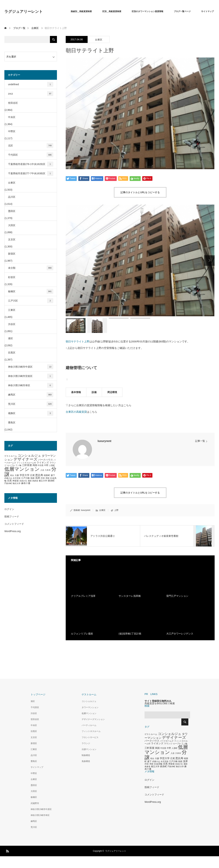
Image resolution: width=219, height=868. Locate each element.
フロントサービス (90, 737)
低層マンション (89, 713)
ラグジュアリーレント (24, 11)
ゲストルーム (89, 694)
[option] (140, 260)
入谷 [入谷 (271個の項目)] (42, 470)
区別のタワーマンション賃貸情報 (148, 11)
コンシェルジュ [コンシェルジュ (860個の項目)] (29, 456)
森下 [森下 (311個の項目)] (53, 475)
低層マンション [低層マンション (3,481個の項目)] (22, 469)
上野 (116, 510)
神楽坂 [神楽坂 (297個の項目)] (16, 481)
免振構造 (86, 761)
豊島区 (12, 423)
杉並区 (12, 277)
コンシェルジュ (89, 701)
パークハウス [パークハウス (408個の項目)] (46, 460)
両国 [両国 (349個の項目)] (35, 465)
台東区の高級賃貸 (76, 412)
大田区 (12, 225)
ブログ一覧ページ (182, 11)
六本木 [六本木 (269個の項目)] (48, 470)
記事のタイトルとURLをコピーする (140, 192)
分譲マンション (89, 749)
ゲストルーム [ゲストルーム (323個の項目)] (11, 456)
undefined (31, 84)
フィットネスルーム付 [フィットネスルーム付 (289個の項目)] (26, 463)
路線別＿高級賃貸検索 (81, 11)
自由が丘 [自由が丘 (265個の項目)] (23, 481)
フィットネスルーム (91, 731)
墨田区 (12, 211)
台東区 (99, 40)
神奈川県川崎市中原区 (31, 367)
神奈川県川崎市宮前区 (31, 376)
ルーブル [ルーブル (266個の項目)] (11, 465)
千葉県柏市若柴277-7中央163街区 (31, 173)
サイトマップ (207, 11)
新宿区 (12, 254)
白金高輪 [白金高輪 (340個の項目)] (158, 764)
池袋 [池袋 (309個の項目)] (32, 478)
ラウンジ (86, 743)
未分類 (31, 268)
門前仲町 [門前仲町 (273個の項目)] (8, 483)
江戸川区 (31, 301)
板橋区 (31, 291)
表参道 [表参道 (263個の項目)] (35, 481)
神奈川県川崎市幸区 (31, 385)
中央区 (12, 117)
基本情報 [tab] (76, 392)
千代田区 (31, 155)
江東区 (12, 310)
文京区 (12, 239)
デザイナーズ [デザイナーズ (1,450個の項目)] (25, 459)
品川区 (12, 197)
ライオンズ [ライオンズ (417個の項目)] (43, 462)
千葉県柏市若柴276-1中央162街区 (31, 164)
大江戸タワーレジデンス (180, 634)
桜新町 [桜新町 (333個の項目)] (47, 475)
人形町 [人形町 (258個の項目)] (52, 465)
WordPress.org (13, 531)
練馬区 (31, 395)
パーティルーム (89, 725)
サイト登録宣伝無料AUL (158, 701)
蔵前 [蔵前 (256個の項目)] (30, 481)
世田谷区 (13, 103)
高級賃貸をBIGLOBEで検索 (160, 703)
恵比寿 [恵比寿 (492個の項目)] (39, 475)
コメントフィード (14, 524)
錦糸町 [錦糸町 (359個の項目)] (51, 481)
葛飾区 (31, 413)
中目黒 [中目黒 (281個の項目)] (41, 465)
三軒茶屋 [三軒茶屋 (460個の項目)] (27, 465)
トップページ (38, 694)
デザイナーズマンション (93, 719)
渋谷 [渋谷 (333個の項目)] (43, 478)
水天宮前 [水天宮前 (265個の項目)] (17, 478)
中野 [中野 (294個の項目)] (46, 465)
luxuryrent (104, 441)
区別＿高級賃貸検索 (112, 11)
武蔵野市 (35, 803)
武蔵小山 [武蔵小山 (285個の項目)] (8, 478)
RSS (7, 850)
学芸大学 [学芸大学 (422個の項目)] (25, 475)
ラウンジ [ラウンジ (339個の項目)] (168, 744)
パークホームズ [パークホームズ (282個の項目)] (167, 741)
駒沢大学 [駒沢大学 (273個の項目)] (17, 483)
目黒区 (12, 353)
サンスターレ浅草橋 (130, 596)
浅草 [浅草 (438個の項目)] (38, 478)
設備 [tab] (94, 392)
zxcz (31, 94)
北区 (31, 146)
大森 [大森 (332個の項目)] (17, 475)
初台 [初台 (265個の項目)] (12, 475)
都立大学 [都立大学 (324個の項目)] (43, 481)
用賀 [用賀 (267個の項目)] (47, 478)
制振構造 (86, 755)
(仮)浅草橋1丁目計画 (130, 634)
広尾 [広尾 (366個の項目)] (32, 475)
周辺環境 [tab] (112, 392)
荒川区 (31, 404)
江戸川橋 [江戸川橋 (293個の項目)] (25, 478)
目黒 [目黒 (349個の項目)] (9, 481)
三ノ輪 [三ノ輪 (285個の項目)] (18, 465)
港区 (11, 338)
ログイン (9, 509)
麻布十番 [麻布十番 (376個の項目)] (26, 483)
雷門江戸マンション (177, 596)
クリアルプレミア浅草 (83, 596)
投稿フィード (12, 516)
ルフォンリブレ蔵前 (82, 634)
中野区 (12, 131)
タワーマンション (90, 707)
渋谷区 (12, 324)
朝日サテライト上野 (78, 341)
